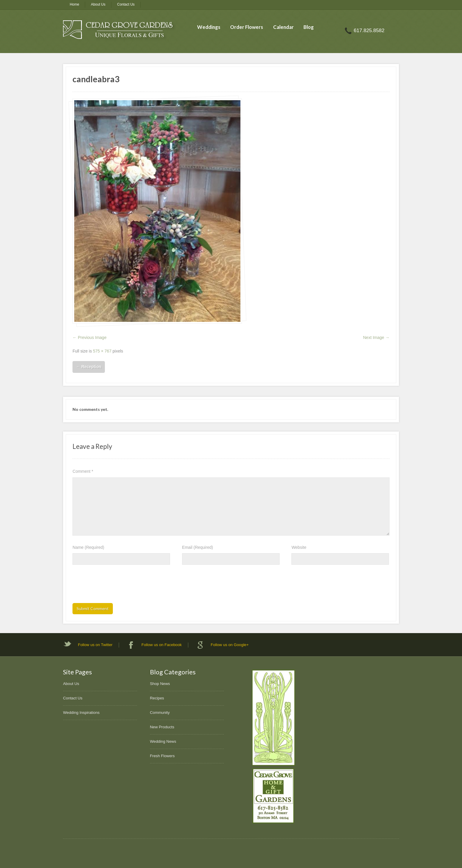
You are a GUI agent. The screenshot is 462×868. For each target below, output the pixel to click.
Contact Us (126, 4)
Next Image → (376, 337)
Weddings (209, 27)
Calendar (283, 27)
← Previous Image (89, 337)
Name (88, 547)
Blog (309, 27)
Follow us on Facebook (162, 645)
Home (75, 4)
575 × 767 (102, 351)
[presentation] (117, 586)
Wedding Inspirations (81, 713)
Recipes (157, 698)
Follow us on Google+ (230, 645)
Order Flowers (247, 27)
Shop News (160, 684)
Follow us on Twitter (95, 645)
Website (299, 547)
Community (160, 713)
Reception (89, 367)
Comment (83, 471)
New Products (162, 727)
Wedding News (163, 741)
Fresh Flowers (162, 756)
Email (198, 547)
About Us (98, 4)
